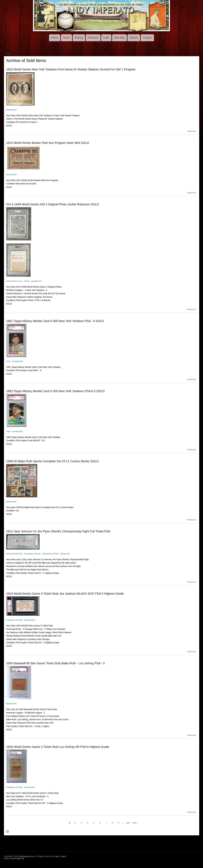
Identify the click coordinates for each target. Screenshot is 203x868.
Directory (93, 38)
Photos (27, 281)
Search (134, 38)
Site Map (119, 38)
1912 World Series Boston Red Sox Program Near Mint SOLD (48, 143)
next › (128, 823)
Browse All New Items (14, 281)
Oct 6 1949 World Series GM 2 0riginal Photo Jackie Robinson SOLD (53, 204)
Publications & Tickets (32, 554)
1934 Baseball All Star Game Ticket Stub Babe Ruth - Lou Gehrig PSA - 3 (55, 663)
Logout (63, 856)
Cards (8, 361)
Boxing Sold (65, 554)
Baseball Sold (11, 110)
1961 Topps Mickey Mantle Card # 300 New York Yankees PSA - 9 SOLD (55, 321)
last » (135, 823)
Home (55, 38)
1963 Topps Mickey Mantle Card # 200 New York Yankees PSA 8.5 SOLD (55, 391)
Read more (192, 131)
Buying (79, 38)
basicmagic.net (18, 858)
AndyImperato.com (27, 856)
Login (56, 856)
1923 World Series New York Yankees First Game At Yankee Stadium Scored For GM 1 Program (71, 69)
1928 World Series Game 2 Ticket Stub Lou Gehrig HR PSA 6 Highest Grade (58, 747)
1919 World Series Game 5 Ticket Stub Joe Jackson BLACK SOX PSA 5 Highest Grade (65, 594)
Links (106, 38)
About (66, 38)
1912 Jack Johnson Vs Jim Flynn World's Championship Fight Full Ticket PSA (58, 531)
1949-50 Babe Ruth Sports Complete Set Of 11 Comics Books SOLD (52, 461)
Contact (147, 38)
